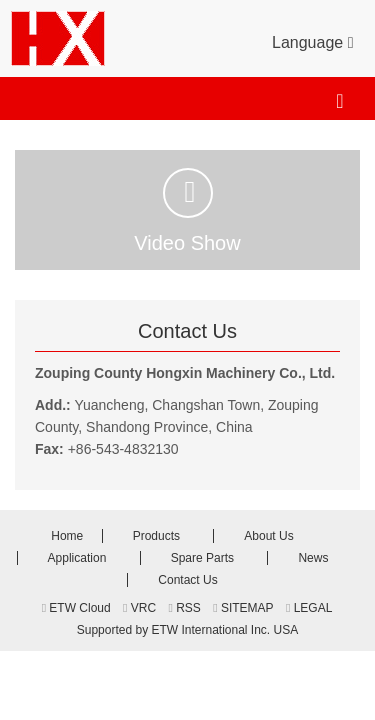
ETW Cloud (76, 608)
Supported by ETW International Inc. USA (187, 630)
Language (312, 41)
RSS (184, 608)
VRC (139, 608)
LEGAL (309, 608)
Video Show (187, 211)
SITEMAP (243, 608)
